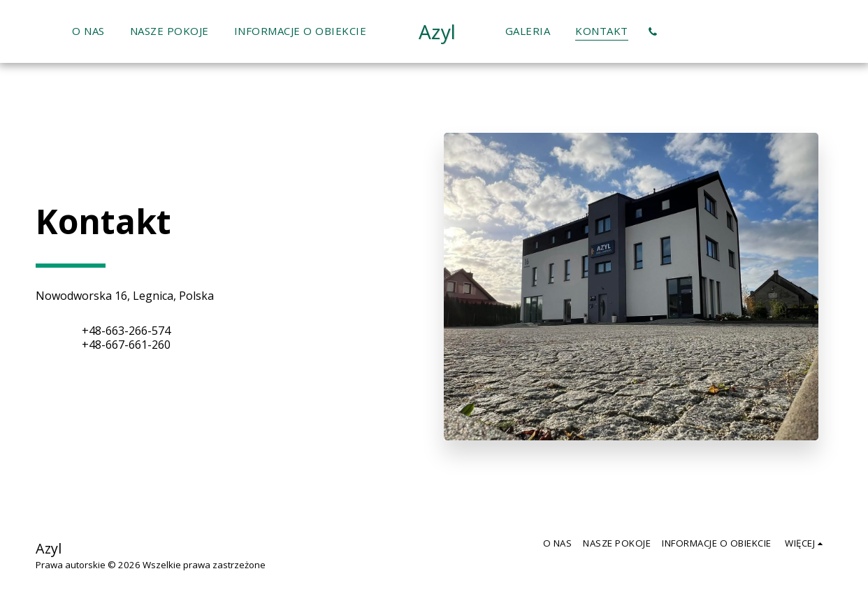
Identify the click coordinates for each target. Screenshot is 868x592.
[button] (653, 31)
